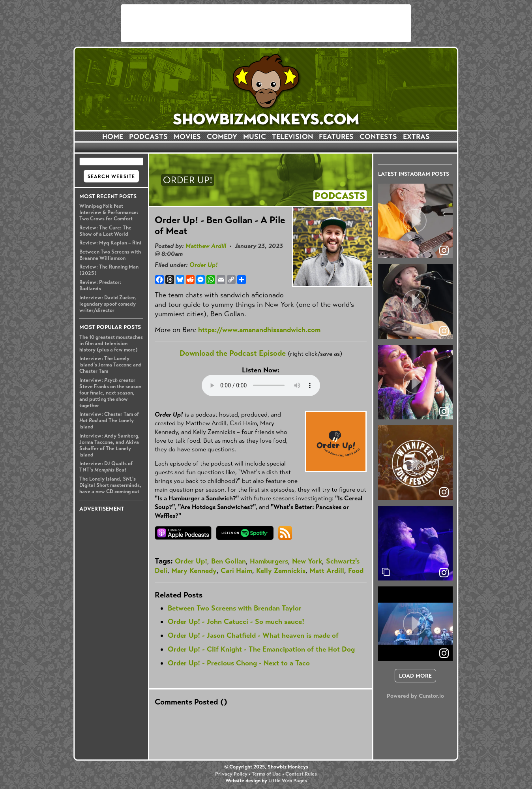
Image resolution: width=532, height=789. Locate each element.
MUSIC (255, 137)
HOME (113, 137)
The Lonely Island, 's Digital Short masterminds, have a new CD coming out (110, 485)
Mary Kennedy (194, 571)
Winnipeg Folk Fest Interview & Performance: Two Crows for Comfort (109, 212)
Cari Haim (236, 571)
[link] (444, 573)
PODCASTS (148, 137)
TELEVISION (292, 137)
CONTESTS (378, 137)
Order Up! (204, 265)
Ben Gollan (229, 561)
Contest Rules (301, 774)
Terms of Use (266, 774)
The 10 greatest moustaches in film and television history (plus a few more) (111, 344)
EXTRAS (416, 137)
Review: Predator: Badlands (100, 286)
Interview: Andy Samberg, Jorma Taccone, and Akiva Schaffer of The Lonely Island (110, 445)
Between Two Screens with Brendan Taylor (235, 608)
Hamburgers (269, 561)
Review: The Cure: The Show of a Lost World (105, 231)
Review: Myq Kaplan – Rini (110, 243)
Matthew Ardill (206, 246)
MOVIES (187, 137)
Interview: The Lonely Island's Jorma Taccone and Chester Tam (111, 365)
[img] (415, 543)
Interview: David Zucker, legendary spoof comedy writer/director (108, 304)
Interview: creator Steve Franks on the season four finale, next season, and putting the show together (110, 393)
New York (307, 561)
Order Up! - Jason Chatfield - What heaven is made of (253, 635)
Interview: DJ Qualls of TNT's (106, 467)
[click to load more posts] (415, 676)
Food (356, 571)
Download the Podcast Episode (233, 353)
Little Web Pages (288, 781)
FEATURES (336, 137)
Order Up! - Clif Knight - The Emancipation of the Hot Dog (261, 649)
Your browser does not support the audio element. (261, 385)
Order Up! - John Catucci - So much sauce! (236, 622)
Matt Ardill (327, 571)
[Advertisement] (266, 23)
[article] (415, 221)
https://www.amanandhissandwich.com (259, 330)
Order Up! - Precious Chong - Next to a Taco (239, 663)
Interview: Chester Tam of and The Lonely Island (109, 421)
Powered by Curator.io (415, 696)
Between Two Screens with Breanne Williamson (110, 255)
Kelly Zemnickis (281, 571)
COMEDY (222, 137)
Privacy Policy (231, 774)
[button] (415, 221)
